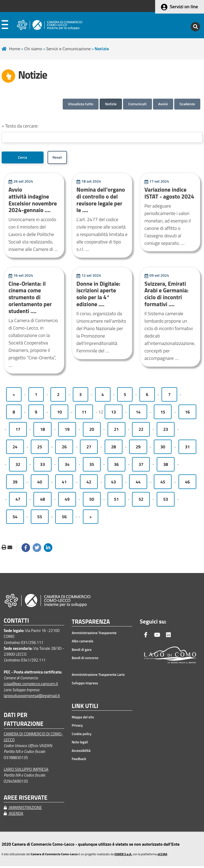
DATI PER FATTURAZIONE (24, 721)
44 (138, 483)
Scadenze (187, 104)
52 (141, 501)
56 (64, 519)
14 (138, 414)
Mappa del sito (83, 719)
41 (64, 483)
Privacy (77, 727)
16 (187, 414)
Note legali (80, 744)
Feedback (79, 761)
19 (67, 431)
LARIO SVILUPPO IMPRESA (26, 771)
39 (15, 483)
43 (113, 483)
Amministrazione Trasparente (94, 634)
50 (92, 501)
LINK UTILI (85, 708)
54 (15, 519)
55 (40, 519)
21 (116, 431)
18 (42, 431)
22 (141, 431)
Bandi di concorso (85, 660)
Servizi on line (184, 7)
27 (89, 449)
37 (141, 466)
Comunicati (137, 104)
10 (59, 414)
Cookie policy (82, 735)
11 (84, 414)
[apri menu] (5, 26)
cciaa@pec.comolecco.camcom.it (31, 686)
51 (116, 501)
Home (15, 49)
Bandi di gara (82, 651)
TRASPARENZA (91, 624)
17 (18, 431)
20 (92, 431)
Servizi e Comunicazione (68, 49)
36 (116, 466)
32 (18, 466)
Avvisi (163, 104)
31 (187, 449)
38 (165, 466)
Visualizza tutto (81, 104)
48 (42, 501)
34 (67, 466)
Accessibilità (81, 752)
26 (64, 449)
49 (67, 501)
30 (163, 449)
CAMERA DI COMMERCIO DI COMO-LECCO (33, 738)
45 (163, 483)
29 (138, 449)
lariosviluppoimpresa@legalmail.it (32, 697)
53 (165, 501)
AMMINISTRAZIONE (23, 809)
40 (40, 483)
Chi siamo (33, 49)
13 (113, 414)
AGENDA (14, 815)
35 (92, 466)
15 (163, 414)
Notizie (111, 104)
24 (15, 449)
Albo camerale (82, 643)
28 (113, 449)
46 (187, 483)
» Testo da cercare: (20, 126)
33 (42, 466)
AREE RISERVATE (25, 799)
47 (18, 501)
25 (40, 449)
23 (165, 431)
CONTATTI (16, 622)
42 (89, 483)
